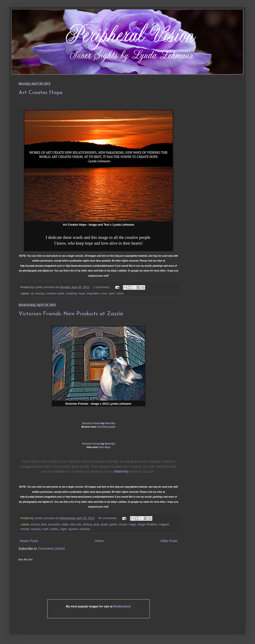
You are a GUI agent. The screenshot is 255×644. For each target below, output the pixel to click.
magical (164, 524)
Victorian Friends (91, 423)
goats (104, 524)
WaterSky (110, 423)
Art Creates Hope (41, 93)
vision (120, 294)
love (104, 294)
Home (99, 541)
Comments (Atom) (52, 549)
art (32, 294)
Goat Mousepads (106, 427)
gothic (114, 524)
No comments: (108, 518)
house (123, 524)
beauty (40, 294)
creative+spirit (55, 294)
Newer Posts (29, 541)
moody (25, 529)
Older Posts (169, 541)
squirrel (73, 529)
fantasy (87, 524)
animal (35, 524)
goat (97, 524)
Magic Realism (148, 524)
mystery (36, 529)
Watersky (121, 471)
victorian (85, 529)
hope (82, 294)
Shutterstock (122, 606)
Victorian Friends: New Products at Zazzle (71, 314)
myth (45, 529)
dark (44, 524)
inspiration (93, 294)
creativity (71, 294)
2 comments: (102, 287)
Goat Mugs (105, 447)
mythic (54, 529)
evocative (54, 524)
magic (133, 524)
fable (65, 524)
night (63, 529)
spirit (112, 294)
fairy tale (76, 524)
